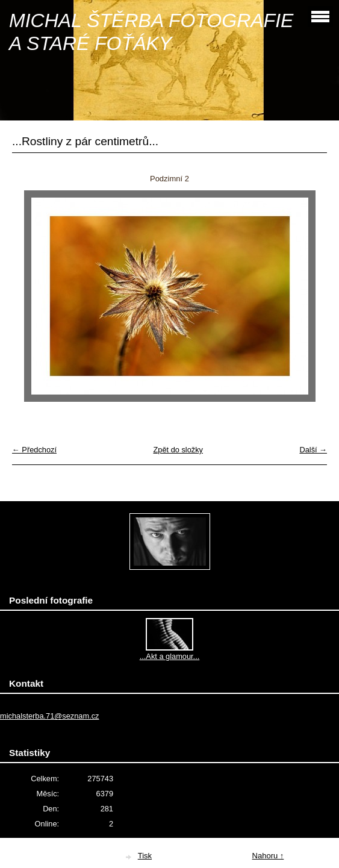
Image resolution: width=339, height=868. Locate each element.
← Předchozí (34, 450)
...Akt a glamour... (170, 656)
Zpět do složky (178, 450)
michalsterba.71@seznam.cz (50, 716)
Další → (313, 450)
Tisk (145, 856)
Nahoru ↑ (268, 856)
